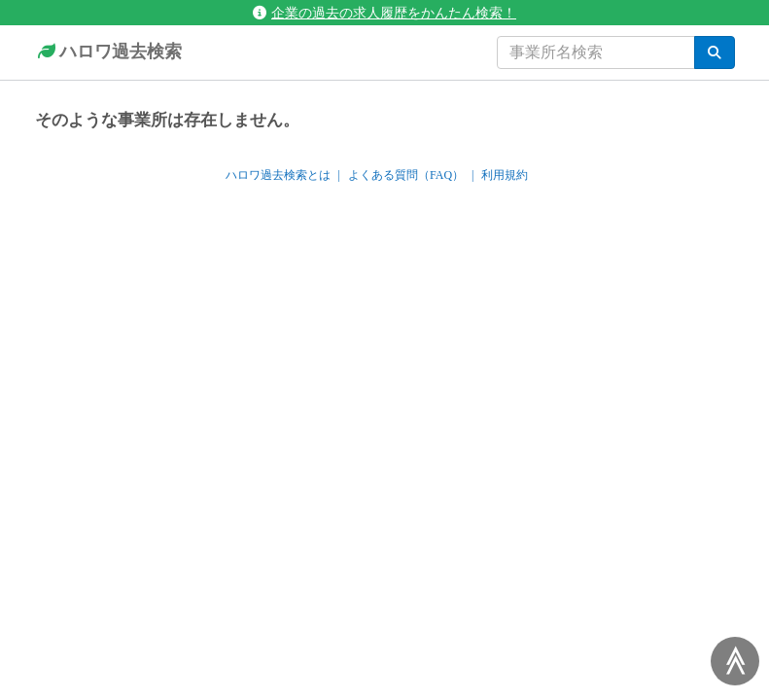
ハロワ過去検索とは (278, 175)
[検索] (715, 52)
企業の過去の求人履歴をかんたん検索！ (384, 13)
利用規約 (505, 175)
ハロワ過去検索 (108, 52)
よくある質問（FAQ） (406, 175)
